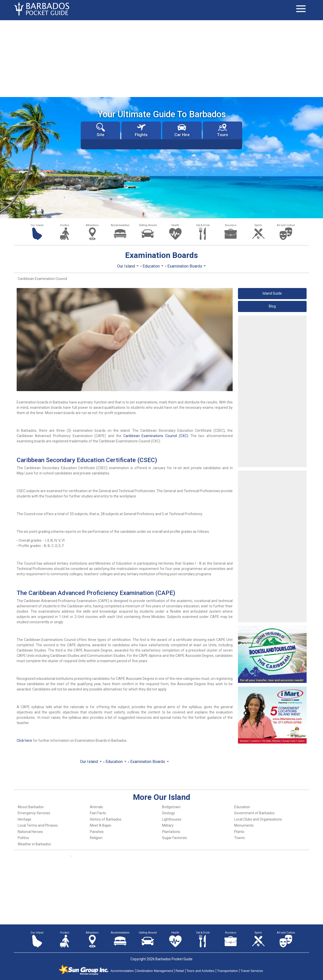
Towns (239, 838)
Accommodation (120, 225)
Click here (24, 740)
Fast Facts (98, 813)
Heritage (24, 819)
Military (168, 825)
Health (175, 225)
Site (101, 130)
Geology (168, 813)
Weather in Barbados (34, 844)
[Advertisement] (161, 58)
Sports (258, 225)
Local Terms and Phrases (38, 825)
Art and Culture (286, 225)
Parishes (97, 832)
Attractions (92, 225)
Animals (96, 807)
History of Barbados (106, 819)
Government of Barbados (254, 813)
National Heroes (30, 832)
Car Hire (182, 130)
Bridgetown (171, 807)
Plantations (171, 832)
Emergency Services (34, 813)
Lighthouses (172, 819)
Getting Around (148, 225)
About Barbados (31, 807)
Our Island (37, 225)
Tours (223, 130)
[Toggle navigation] (301, 9)
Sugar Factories (174, 838)
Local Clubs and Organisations (258, 819)
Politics (23, 838)
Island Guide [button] (272, 293)
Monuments (244, 825)
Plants (239, 832)
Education (242, 807)
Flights (141, 130)
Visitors (65, 225)
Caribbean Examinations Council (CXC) (156, 436)
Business (231, 225)
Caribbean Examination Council (42, 279)
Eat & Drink (203, 225)
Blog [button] (272, 306)
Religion (96, 838)
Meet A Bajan (101, 825)
